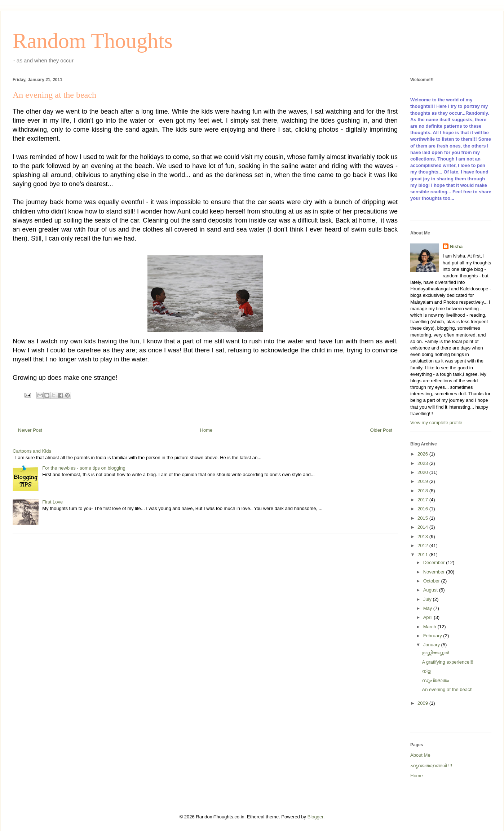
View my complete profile (436, 423)
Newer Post (30, 430)
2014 (423, 527)
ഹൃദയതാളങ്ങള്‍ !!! (431, 766)
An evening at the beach (447, 689)
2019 (423, 481)
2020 (423, 472)
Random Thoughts (93, 41)
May (428, 608)
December (435, 562)
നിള (426, 671)
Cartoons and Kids (32, 451)
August (431, 590)
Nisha (456, 247)
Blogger (315, 817)
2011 (423, 555)
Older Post (381, 430)
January (432, 645)
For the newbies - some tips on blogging (84, 468)
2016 (423, 509)
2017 (423, 500)
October (432, 581)
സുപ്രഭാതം (435, 680)
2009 (423, 703)
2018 (423, 491)
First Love (52, 502)
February (433, 636)
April (429, 617)
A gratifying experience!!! (447, 662)
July (428, 599)
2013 (423, 537)
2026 (423, 454)
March (430, 627)
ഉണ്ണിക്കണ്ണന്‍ (435, 653)
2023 (423, 463)
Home (206, 430)
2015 (423, 518)
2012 (423, 546)
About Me (420, 755)
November (435, 572)
